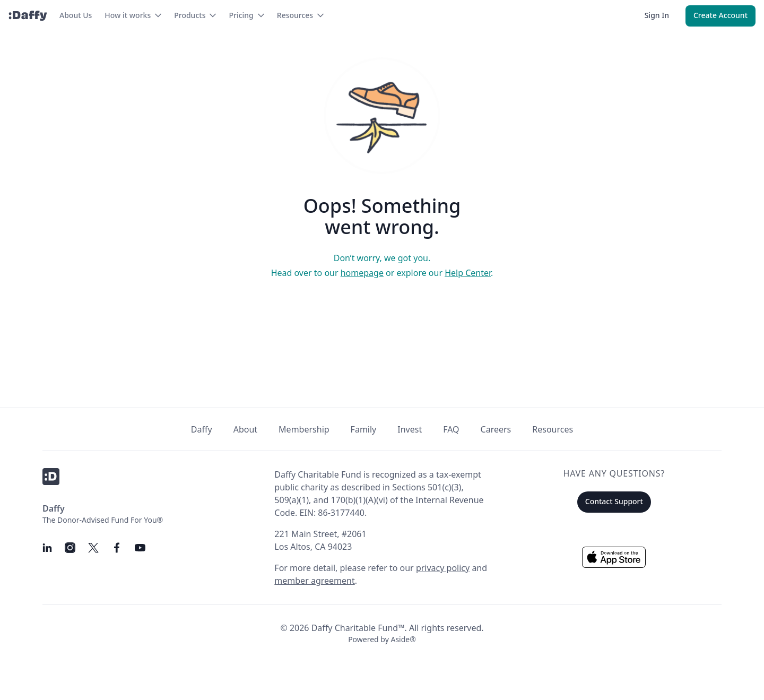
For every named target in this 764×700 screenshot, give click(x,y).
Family (364, 429)
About (245, 429)
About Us (76, 15)
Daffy (202, 429)
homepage (362, 273)
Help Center (468, 273)
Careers (496, 429)
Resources (553, 429)
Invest (410, 429)
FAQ (451, 429)
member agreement (314, 581)
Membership (304, 429)
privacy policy (443, 568)
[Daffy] (28, 16)
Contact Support (614, 501)
